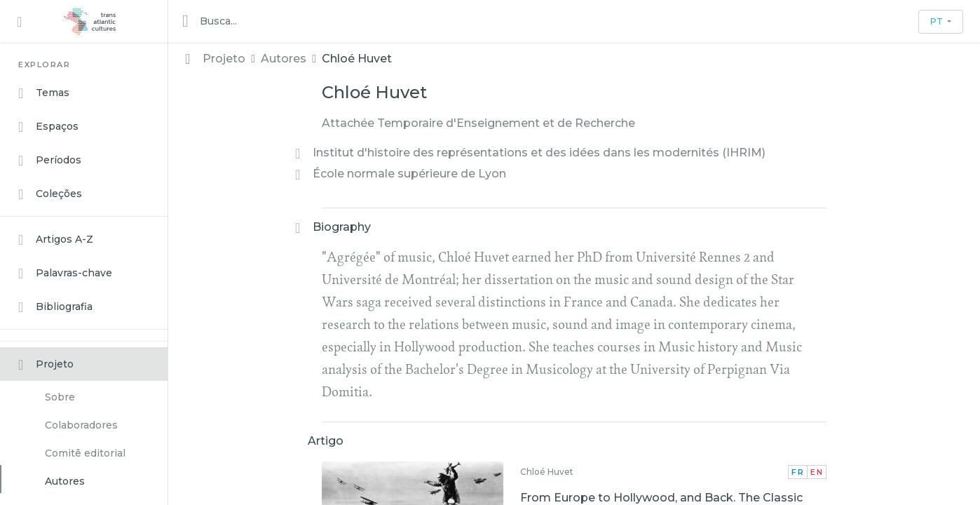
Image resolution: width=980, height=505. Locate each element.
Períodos (50, 161)
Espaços (48, 127)
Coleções (50, 194)
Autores (65, 481)
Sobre (60, 397)
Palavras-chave (65, 274)
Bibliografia (55, 307)
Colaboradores (81, 425)
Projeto (46, 365)
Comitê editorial (85, 453)
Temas (44, 93)
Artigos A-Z (56, 240)
